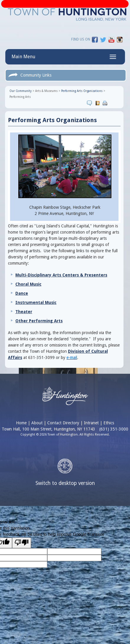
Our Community (21, 91)
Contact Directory (63, 423)
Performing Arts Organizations (82, 91)
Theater (24, 312)
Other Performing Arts (39, 321)
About (37, 423)
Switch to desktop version (65, 483)
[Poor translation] (22, 543)
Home (21, 423)
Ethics (109, 423)
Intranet (91, 423)
